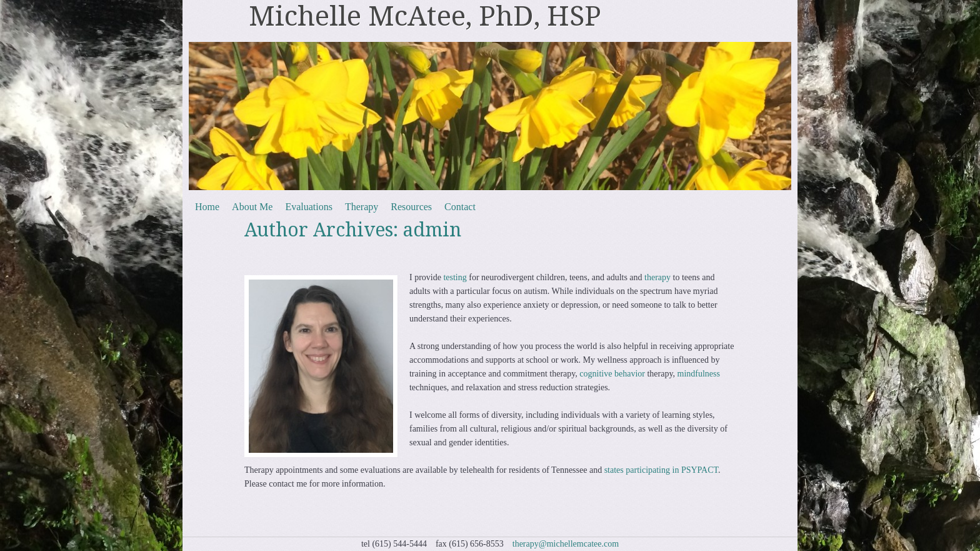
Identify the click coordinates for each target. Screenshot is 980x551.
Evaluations (309, 207)
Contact (460, 207)
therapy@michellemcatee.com (566, 544)
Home (207, 207)
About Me (252, 207)
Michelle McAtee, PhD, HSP (425, 16)
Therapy (362, 207)
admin (432, 230)
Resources (411, 207)
